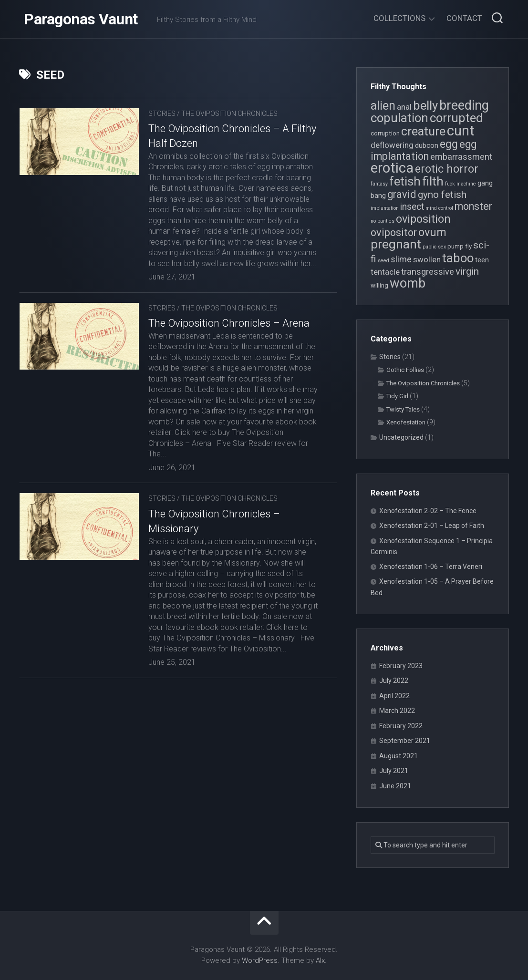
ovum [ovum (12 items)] (432, 232)
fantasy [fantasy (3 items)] (379, 184)
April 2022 (394, 696)
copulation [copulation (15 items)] (399, 118)
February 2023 (401, 666)
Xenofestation (406, 422)
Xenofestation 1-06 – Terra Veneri (431, 567)
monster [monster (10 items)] (473, 206)
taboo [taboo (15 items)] (458, 258)
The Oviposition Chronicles (229, 113)
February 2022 (401, 726)
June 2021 (395, 786)
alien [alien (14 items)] (383, 106)
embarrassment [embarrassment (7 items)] (461, 157)
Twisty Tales (403, 409)
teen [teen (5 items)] (482, 260)
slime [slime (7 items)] (401, 259)
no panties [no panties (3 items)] (383, 221)
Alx (320, 960)
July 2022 (394, 681)
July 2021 (394, 771)
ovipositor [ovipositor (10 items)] (394, 232)
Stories (162, 113)
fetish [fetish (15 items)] (405, 181)
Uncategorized (401, 437)
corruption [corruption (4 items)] (385, 133)
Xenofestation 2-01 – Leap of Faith (432, 526)
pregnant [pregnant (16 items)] (396, 244)
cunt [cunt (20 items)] (461, 131)
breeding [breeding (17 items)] (464, 105)
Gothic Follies (405, 370)
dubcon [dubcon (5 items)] (427, 145)
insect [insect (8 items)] (412, 207)
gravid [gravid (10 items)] (402, 194)
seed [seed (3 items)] (383, 261)
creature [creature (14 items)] (423, 131)
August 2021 (399, 756)
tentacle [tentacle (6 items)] (385, 272)
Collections (399, 18)
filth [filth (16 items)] (433, 181)
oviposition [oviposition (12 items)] (423, 219)
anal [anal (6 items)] (404, 107)
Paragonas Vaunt (81, 19)
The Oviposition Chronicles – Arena (229, 323)
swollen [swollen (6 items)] (427, 259)
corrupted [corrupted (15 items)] (456, 118)
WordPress (260, 960)
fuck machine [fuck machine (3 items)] (461, 184)
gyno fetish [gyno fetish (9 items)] (442, 195)
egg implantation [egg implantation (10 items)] (424, 150)
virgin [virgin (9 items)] (467, 271)
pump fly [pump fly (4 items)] (460, 246)
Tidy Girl (397, 396)
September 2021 (405, 741)
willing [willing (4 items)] (379, 285)
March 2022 (397, 711)
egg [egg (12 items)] (449, 144)
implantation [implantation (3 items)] (385, 208)
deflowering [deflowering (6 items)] (392, 145)
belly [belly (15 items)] (425, 105)
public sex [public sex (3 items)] (434, 247)
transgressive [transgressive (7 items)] (428, 272)
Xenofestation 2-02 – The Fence (428, 511)
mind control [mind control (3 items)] (439, 208)
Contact (464, 18)
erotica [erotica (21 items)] (392, 168)
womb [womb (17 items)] (408, 283)
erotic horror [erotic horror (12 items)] (447, 169)
